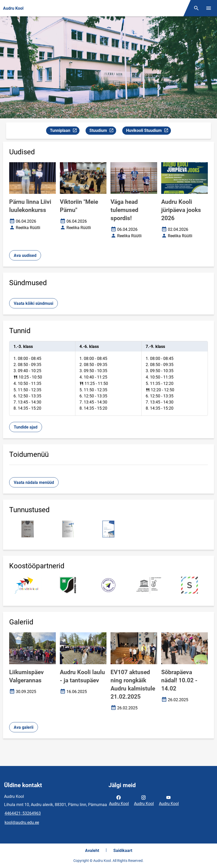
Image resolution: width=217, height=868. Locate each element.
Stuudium (103, 131)
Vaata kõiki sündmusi (33, 303)
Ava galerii (24, 727)
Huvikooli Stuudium (148, 131)
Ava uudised (25, 255)
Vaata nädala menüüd (34, 482)
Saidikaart (123, 851)
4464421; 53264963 (23, 813)
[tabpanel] (108, 378)
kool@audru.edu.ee (22, 822)
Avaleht (92, 851)
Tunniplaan (65, 131)
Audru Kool (119, 800)
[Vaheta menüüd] (209, 8)
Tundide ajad (26, 427)
